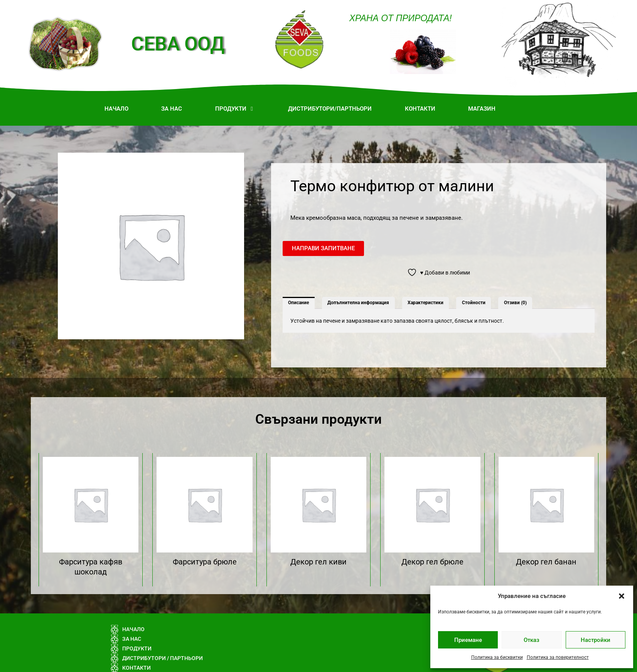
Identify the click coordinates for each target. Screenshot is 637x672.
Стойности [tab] (474, 303)
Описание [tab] (298, 303)
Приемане (468, 640)
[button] (622, 596)
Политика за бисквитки (497, 657)
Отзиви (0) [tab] (515, 303)
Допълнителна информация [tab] (358, 303)
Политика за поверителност (558, 657)
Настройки (596, 640)
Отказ (532, 640)
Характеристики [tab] (426, 303)
